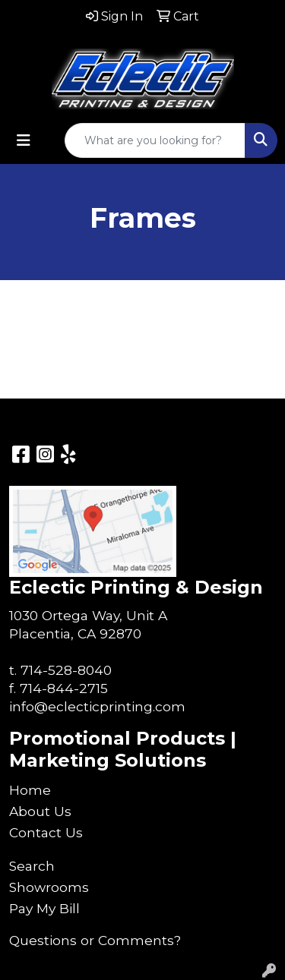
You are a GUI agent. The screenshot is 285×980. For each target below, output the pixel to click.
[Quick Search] (155, 140)
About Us (40, 811)
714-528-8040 (66, 670)
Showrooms (49, 887)
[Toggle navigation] (24, 140)
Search (32, 866)
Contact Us (46, 832)
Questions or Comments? (95, 940)
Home (30, 790)
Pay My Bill (44, 908)
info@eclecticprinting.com (97, 706)
